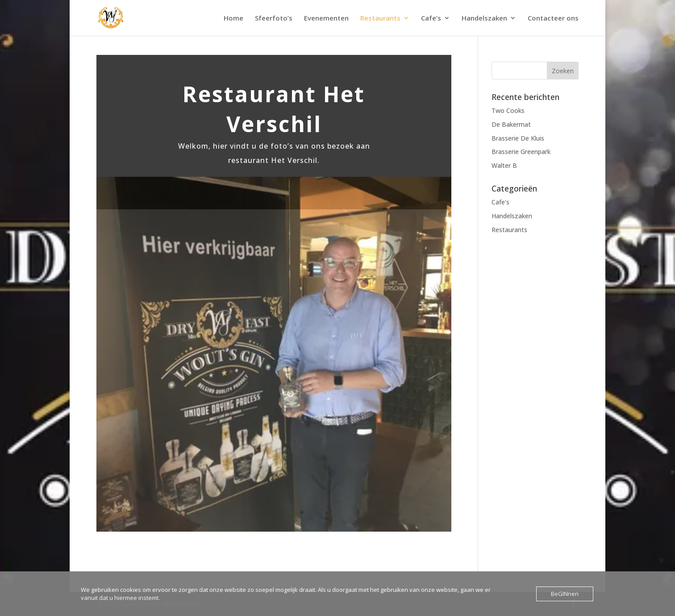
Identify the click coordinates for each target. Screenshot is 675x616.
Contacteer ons (553, 19)
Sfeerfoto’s (274, 19)
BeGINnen (565, 594)
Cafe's (500, 202)
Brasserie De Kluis (518, 138)
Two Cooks (508, 110)
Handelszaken (484, 19)
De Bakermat (511, 124)
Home (233, 19)
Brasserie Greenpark (521, 152)
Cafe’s (431, 19)
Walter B (504, 165)
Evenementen (326, 19)
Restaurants (380, 19)
